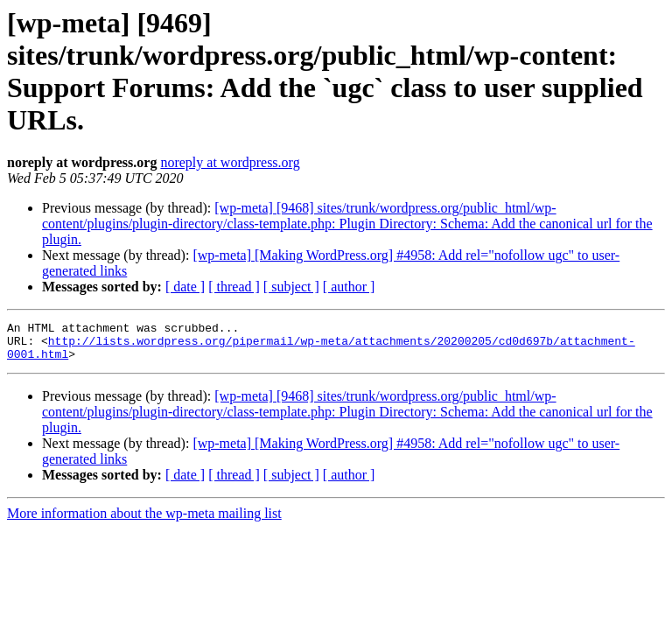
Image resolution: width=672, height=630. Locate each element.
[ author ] (349, 287)
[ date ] (185, 287)
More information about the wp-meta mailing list (144, 521)
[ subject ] (291, 287)
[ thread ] (234, 287)
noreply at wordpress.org (230, 162)
